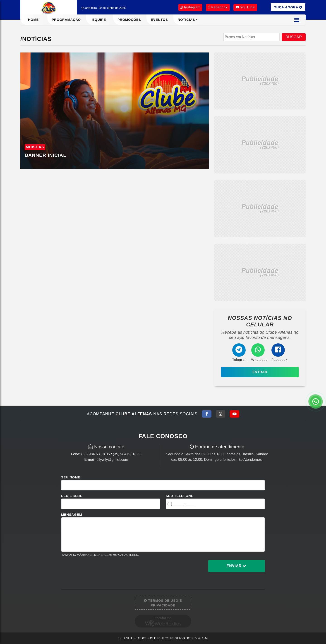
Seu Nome (71, 477)
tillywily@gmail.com (112, 460)
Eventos (159, 20)
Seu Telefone (180, 496)
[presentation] (96, 570)
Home (33, 20)
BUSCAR (294, 37)
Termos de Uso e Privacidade (163, 603)
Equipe (99, 20)
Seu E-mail (72, 496)
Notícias (186, 20)
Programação (66, 20)
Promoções (129, 20)
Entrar (260, 372)
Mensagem (72, 515)
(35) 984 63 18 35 (96, 454)
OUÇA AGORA (288, 7)
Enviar (237, 566)
